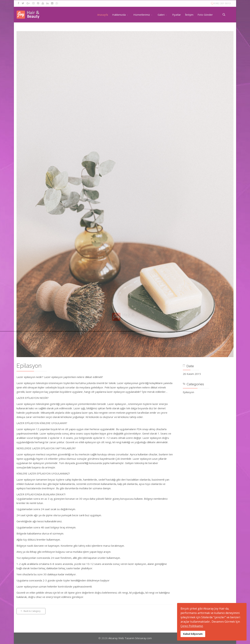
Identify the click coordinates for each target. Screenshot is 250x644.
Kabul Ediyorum (193, 634)
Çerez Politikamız (192, 626)
